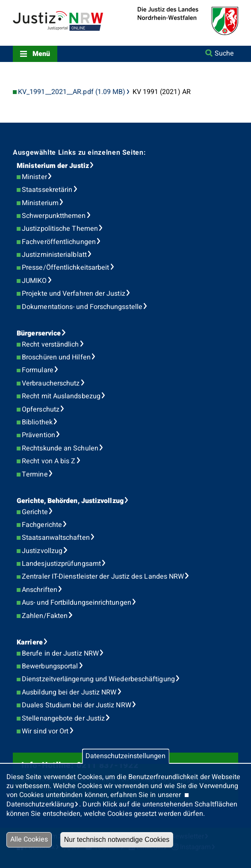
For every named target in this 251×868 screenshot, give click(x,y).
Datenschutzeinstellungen (125, 756)
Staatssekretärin (47, 190)
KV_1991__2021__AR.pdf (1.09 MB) (72, 92)
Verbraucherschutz (51, 383)
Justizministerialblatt (54, 255)
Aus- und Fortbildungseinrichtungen (77, 603)
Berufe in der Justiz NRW (60, 653)
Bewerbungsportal (50, 666)
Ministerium (40, 203)
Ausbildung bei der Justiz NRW (69, 692)
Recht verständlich (50, 344)
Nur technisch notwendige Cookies (117, 840)
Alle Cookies (29, 839)
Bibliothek (37, 422)
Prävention (38, 435)
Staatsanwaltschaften (56, 538)
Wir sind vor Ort (45, 731)
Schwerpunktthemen (54, 216)
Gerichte (35, 512)
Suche (224, 53)
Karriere (30, 642)
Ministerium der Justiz (53, 166)
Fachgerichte (42, 525)
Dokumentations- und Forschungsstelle (82, 307)
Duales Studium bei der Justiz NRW (77, 705)
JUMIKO (34, 281)
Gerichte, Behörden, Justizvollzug (70, 501)
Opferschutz (41, 409)
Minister (34, 177)
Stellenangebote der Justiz (63, 718)
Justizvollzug (42, 551)
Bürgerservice (39, 333)
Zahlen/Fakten (45, 616)
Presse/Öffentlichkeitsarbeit (65, 268)
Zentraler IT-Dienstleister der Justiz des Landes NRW (103, 577)
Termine (35, 474)
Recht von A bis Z (49, 461)
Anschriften (40, 590)
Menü (41, 54)
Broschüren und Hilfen (56, 357)
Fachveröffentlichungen (59, 242)
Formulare (38, 370)
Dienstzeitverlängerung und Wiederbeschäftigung (98, 679)
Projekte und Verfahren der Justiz (74, 294)
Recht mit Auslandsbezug (61, 396)
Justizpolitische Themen (60, 229)
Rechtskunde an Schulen (60, 448)
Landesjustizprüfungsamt (61, 564)
